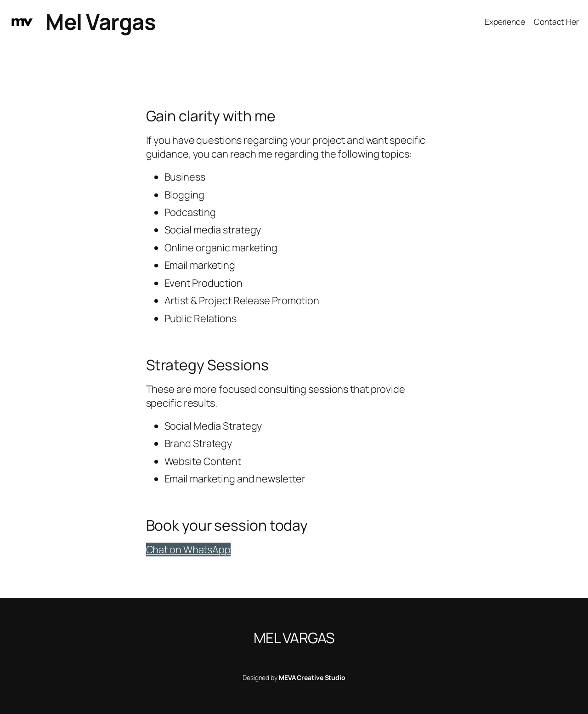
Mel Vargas (101, 22)
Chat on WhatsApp (188, 550)
